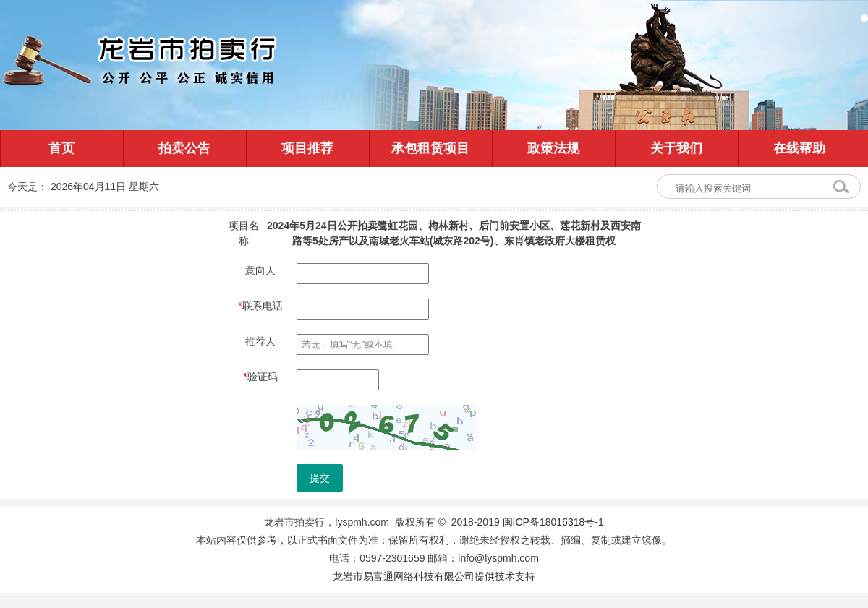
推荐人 (260, 341)
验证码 (260, 377)
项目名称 (244, 233)
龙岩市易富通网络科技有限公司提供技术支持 (434, 576)
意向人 (260, 270)
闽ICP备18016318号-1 (553, 522)
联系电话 (260, 306)
